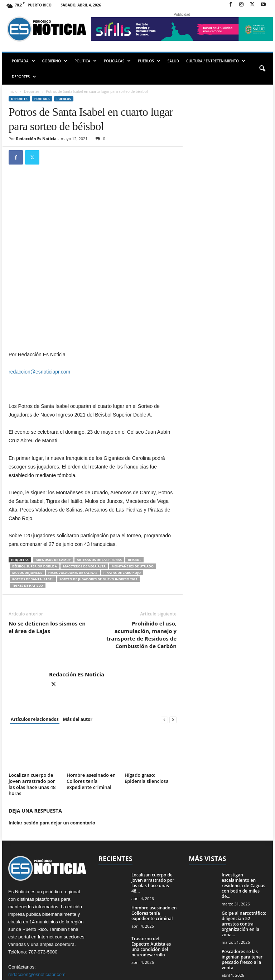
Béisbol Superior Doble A (35, 504)
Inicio (13, 91)
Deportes (32, 91)
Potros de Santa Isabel (33, 517)
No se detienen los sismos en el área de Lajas (47, 565)
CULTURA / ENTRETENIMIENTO (216, 61)
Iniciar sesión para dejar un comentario (52, 760)
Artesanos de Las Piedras (99, 497)
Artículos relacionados (35, 657)
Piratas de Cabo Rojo (122, 510)
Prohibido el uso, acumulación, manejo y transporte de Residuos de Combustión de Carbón (141, 572)
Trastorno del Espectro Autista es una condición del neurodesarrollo (151, 884)
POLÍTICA (86, 61)
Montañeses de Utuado (133, 504)
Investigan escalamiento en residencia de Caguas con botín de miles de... (243, 823)
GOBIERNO (55, 61)
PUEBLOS (149, 61)
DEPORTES (24, 77)
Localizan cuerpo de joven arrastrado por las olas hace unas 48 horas (32, 721)
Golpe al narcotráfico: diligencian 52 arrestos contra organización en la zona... (244, 861)
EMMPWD (23, 972)
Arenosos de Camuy (53, 497)
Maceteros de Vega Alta (84, 504)
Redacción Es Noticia (36, 139)
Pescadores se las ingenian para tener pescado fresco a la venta (242, 897)
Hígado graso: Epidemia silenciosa (147, 715)
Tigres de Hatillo (28, 523)
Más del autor (78, 657)
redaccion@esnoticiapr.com (39, 309)
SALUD (173, 61)
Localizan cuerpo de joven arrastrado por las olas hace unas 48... (153, 820)
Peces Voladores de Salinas (73, 510)
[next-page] (173, 657)
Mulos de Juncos (27, 510)
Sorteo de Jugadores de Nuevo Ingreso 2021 (98, 517)
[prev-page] (164, 657)
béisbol (134, 497)
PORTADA (23, 61)
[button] (262, 69)
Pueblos (64, 99)
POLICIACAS (117, 61)
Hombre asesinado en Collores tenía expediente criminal (91, 718)
